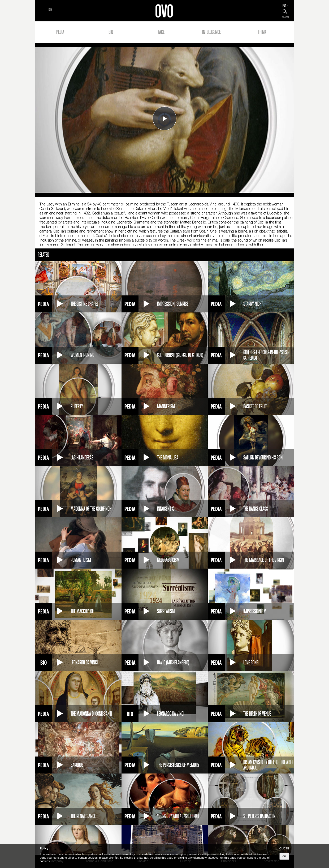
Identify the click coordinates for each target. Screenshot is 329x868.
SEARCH (285, 17)
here (117, 858)
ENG (284, 6)
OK (284, 856)
